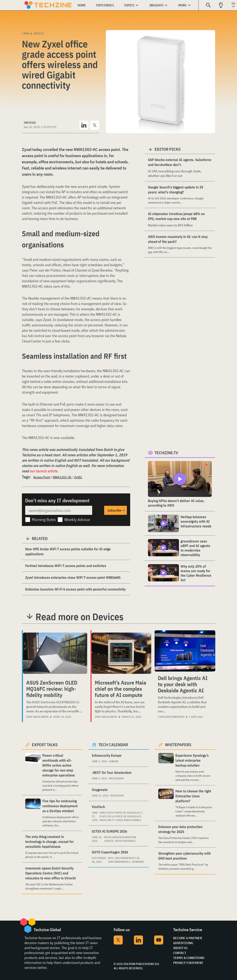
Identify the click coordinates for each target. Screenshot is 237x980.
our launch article (43, 471)
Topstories (105, 5)
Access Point (42, 477)
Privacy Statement (188, 963)
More (183, 5)
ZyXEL (78, 477)
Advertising (183, 943)
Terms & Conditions (189, 958)
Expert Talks (45, 745)
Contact (180, 953)
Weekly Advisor (77, 519)
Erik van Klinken (37, 717)
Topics (129, 5)
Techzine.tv (166, 453)
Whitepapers (178, 745)
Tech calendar (113, 745)
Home (82, 5)
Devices (39, 34)
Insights (156, 5)
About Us (180, 948)
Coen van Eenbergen (171, 717)
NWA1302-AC (62, 477)
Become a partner (188, 938)
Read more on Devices (80, 617)
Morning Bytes (44, 519)
